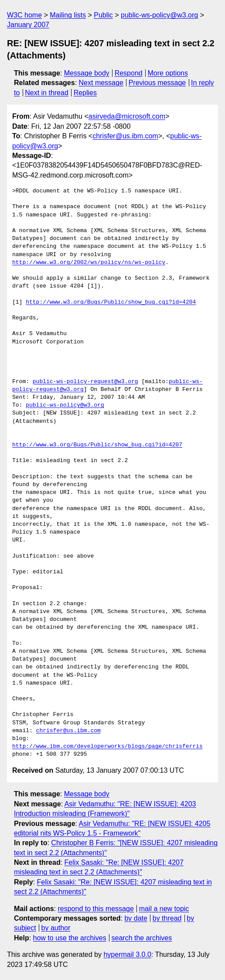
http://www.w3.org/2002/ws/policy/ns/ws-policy (89, 263)
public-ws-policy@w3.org (159, 15)
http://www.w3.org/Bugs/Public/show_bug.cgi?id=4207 (97, 445)
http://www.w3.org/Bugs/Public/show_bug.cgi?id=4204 (111, 302)
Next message (101, 83)
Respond (129, 73)
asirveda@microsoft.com (127, 116)
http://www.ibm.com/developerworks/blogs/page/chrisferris (107, 747)
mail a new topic (164, 909)
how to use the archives (70, 938)
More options (168, 73)
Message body (87, 73)
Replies (85, 93)
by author (56, 928)
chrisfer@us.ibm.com (125, 136)
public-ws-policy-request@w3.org (85, 382)
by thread (167, 918)
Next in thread (47, 93)
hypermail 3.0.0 (127, 954)
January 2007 (28, 25)
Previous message (157, 83)
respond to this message (95, 909)
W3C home (24, 15)
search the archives (142, 938)
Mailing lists (68, 15)
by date (136, 918)
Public (103, 15)
